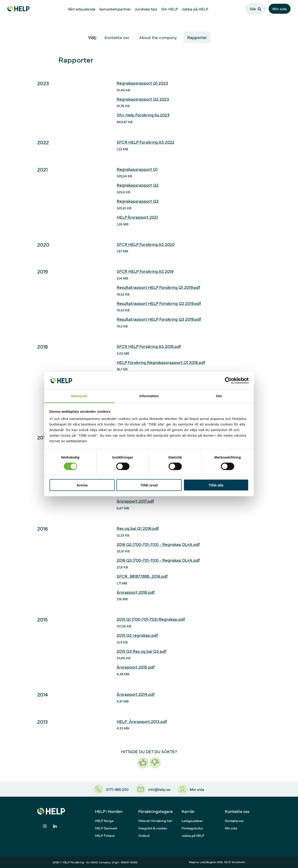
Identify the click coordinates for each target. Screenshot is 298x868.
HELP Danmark (106, 828)
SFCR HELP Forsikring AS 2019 (145, 271)
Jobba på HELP (193, 835)
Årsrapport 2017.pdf (135, 501)
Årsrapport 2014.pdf (136, 694)
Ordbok (144, 835)
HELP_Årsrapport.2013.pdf (142, 721)
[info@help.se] (153, 789)
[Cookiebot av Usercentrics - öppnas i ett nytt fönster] (228, 380)
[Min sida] (191, 789)
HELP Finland (105, 835)
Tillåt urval (149, 485)
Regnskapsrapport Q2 (138, 185)
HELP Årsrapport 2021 (137, 217)
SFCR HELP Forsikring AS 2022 (146, 142)
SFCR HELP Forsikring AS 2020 (146, 244)
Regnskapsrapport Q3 (138, 201)
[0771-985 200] (111, 789)
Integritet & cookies (153, 828)
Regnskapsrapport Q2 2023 (143, 99)
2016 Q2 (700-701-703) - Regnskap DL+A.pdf (158, 544)
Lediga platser (192, 821)
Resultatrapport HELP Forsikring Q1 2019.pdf (158, 287)
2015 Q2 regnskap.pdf (137, 635)
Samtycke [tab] (79, 396)
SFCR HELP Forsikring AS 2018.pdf (149, 346)
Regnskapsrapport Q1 (137, 169)
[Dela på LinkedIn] (55, 826)
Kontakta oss (117, 37)
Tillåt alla (216, 485)
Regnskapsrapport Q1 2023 (142, 83)
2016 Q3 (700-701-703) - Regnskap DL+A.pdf (158, 560)
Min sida (280, 9)
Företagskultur (192, 828)
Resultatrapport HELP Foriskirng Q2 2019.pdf (159, 303)
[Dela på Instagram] (45, 826)
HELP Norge (104, 821)
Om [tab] (219, 396)
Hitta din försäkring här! (155, 821)
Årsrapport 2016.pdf (136, 592)
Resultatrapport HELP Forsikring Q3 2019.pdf (159, 319)
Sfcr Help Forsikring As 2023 (143, 115)
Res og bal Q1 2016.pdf (138, 528)
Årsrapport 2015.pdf (136, 667)
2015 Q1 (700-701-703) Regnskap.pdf (151, 619)
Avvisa (82, 485)
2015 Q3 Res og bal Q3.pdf (141, 651)
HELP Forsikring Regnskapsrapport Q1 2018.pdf (161, 362)
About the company (158, 37)
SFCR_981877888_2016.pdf (142, 576)
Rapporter (197, 37)
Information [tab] (149, 396)
